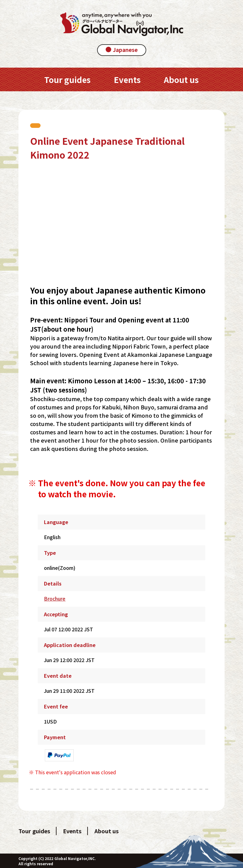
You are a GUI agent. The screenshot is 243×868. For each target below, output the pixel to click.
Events (72, 831)
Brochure (55, 598)
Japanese (125, 50)
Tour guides (34, 831)
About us (106, 831)
